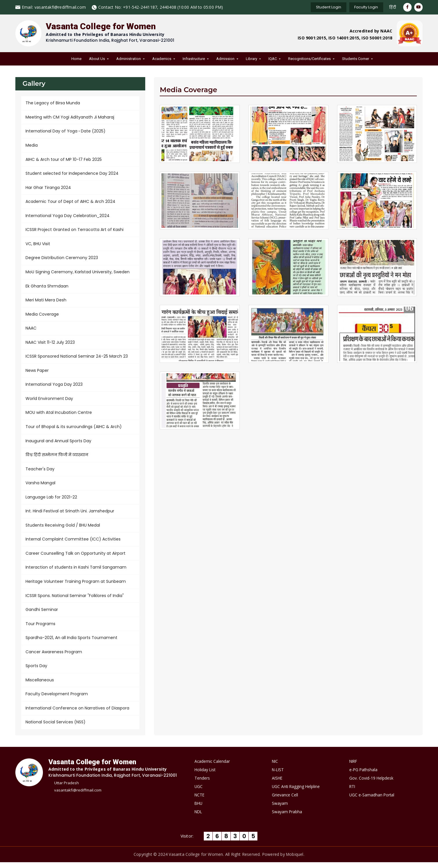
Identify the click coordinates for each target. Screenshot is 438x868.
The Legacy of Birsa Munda (53, 103)
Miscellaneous (40, 685)
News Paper (37, 373)
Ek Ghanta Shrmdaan (47, 288)
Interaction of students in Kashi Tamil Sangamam (76, 572)
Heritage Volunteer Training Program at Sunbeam (76, 586)
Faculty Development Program (57, 700)
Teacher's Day (40, 472)
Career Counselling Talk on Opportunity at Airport (76, 558)
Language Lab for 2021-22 (51, 501)
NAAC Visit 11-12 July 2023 (50, 345)
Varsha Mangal (40, 487)
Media (32, 146)
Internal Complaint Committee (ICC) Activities (73, 543)
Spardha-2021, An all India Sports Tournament (71, 643)
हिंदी (392, 7)
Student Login (326, 7)
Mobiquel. (295, 860)
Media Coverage (42, 316)
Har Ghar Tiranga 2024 (48, 188)
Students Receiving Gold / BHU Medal (63, 529)
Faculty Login (365, 7)
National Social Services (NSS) (56, 728)
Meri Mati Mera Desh (46, 302)
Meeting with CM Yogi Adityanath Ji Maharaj (70, 117)
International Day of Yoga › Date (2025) (66, 132)
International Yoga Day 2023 (54, 387)
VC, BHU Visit (38, 245)
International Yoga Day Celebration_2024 (68, 217)
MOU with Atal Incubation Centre (59, 416)
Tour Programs (40, 629)
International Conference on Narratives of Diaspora (77, 714)
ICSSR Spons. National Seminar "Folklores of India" (75, 600)
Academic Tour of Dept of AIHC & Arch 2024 (70, 203)
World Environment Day (49, 401)
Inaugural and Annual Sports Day (58, 444)
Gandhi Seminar (42, 614)
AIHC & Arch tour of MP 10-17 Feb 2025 (64, 160)
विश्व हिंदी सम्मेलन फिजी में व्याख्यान (57, 458)
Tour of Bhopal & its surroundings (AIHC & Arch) (74, 430)
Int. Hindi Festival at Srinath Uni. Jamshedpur (70, 515)
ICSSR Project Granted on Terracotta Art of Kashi (74, 231)
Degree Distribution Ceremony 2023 (62, 259)
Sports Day (36, 671)
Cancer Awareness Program (54, 657)
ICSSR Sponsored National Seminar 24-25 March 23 (77, 359)
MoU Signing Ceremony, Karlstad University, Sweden (78, 274)
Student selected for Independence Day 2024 (72, 174)
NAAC (31, 330)
